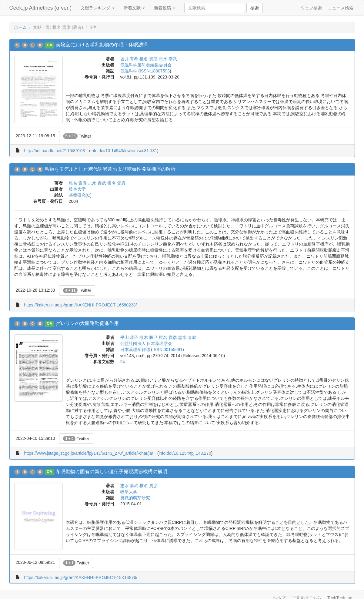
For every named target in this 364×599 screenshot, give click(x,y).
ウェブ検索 (311, 8)
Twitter (77, 136)
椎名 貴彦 (149, 59)
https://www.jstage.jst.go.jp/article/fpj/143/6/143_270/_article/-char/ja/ (88, 453)
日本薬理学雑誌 (135, 350)
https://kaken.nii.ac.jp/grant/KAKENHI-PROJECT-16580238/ (80, 305)
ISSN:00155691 (167, 350)
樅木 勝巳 (149, 337)
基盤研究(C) (80, 195)
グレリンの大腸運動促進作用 (87, 323)
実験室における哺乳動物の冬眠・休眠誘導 (102, 45)
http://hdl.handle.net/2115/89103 (54, 151)
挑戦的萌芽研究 (135, 498)
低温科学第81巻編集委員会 (146, 65)
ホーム (20, 27)
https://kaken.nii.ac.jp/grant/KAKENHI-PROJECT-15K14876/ (81, 577)
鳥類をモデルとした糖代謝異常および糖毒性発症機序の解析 (110, 169)
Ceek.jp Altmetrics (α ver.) (40, 8)
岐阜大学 (77, 189)
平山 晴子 (129, 337)
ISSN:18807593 (155, 71)
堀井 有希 (129, 59)
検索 (255, 8)
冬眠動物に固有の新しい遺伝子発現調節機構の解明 (112, 472)
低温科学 (129, 71)
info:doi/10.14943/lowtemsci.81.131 (124, 151)
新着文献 (134, 8)
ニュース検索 (341, 8)
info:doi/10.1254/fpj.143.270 (185, 453)
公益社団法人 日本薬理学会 (146, 343)
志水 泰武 (168, 59)
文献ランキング (98, 8)
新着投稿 (165, 8)
